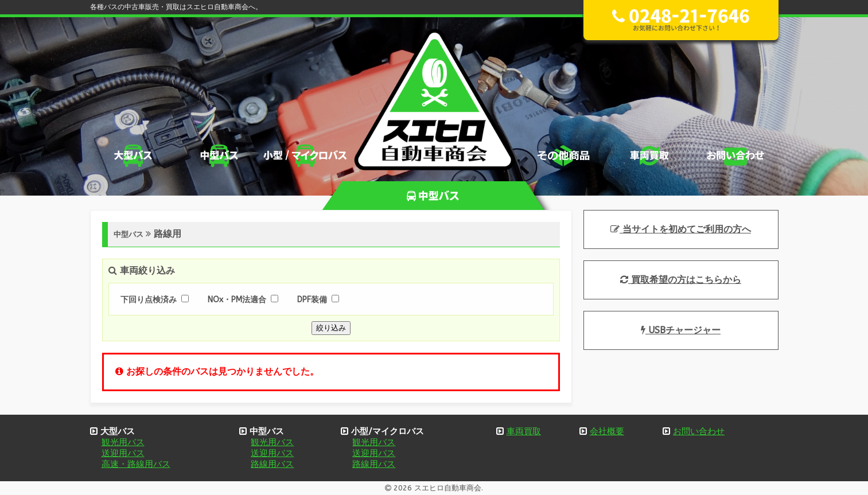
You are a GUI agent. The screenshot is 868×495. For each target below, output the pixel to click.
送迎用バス (123, 453)
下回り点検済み (149, 300)
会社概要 (607, 431)
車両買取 (524, 431)
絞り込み (331, 328)
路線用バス (272, 464)
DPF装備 (312, 300)
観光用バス (123, 442)
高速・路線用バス (136, 464)
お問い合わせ (699, 431)
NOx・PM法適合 (237, 300)
